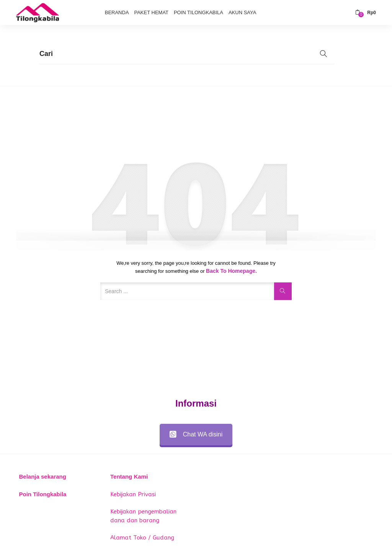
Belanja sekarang (43, 476)
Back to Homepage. (231, 271)
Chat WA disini (196, 434)
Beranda (117, 12)
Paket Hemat (151, 12)
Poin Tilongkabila (198, 12)
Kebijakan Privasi (133, 494)
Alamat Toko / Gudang (142, 538)
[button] (366, 13)
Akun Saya (242, 12)
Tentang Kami (129, 476)
